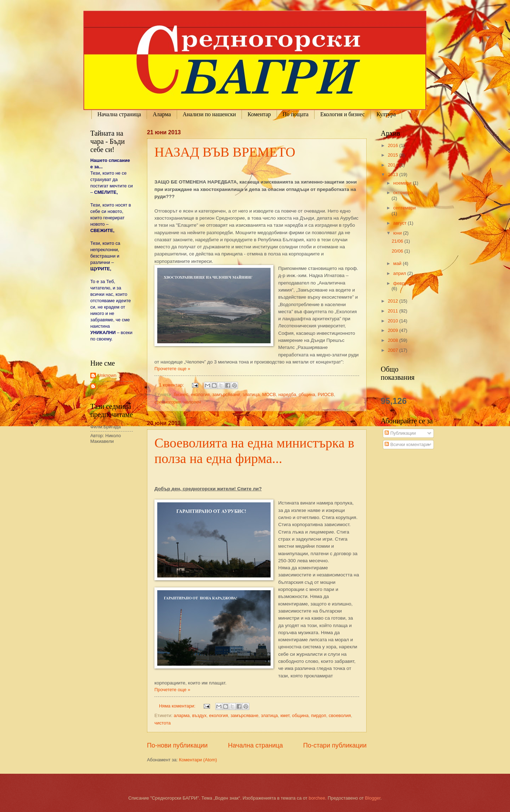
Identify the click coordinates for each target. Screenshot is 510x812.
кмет (285, 715)
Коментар (259, 114)
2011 (393, 311)
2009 (393, 330)
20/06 (398, 251)
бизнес (181, 394)
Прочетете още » (172, 369)
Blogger (373, 798)
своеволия (340, 715)
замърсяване (226, 394)
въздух (199, 715)
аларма (182, 715)
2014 (393, 165)
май (398, 263)
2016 (393, 145)
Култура (386, 114)
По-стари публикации (335, 745)
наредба (287, 394)
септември (404, 208)
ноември (403, 183)
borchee (317, 798)
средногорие (168, 402)
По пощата (296, 114)
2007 (393, 350)
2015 (393, 155)
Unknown (107, 375)
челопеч (192, 402)
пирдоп (319, 715)
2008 (393, 340)
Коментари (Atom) (198, 760)
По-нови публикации (177, 745)
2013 (393, 174)
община (307, 394)
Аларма (162, 114)
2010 (393, 321)
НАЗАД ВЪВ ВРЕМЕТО (225, 152)
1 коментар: (172, 385)
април (400, 273)
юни (398, 233)
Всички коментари (407, 444)
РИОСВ (326, 394)
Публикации (400, 433)
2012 (393, 301)
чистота (163, 723)
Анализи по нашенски (209, 114)
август (400, 223)
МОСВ (269, 394)
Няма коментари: (178, 706)
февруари (404, 283)
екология (200, 394)
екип (102, 386)
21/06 (398, 241)
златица (251, 394)
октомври (403, 193)
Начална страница (119, 114)
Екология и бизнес (342, 114)
